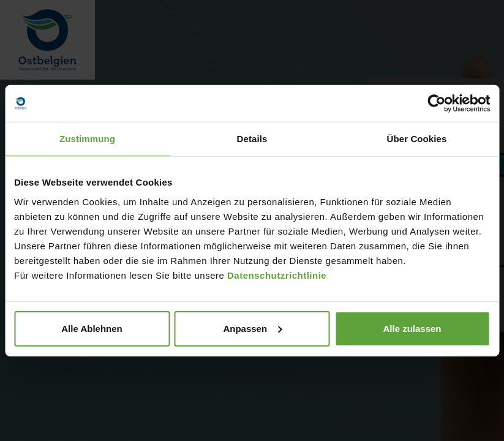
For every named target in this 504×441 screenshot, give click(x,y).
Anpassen (252, 328)
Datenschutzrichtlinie (277, 275)
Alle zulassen (412, 328)
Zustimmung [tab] (87, 139)
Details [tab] (252, 139)
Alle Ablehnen (92, 328)
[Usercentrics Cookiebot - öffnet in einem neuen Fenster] (436, 104)
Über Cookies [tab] (417, 139)
